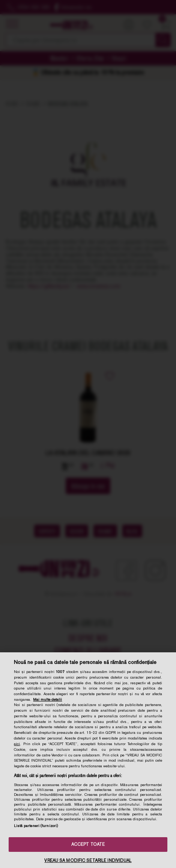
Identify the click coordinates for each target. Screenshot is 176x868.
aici (17, 744)
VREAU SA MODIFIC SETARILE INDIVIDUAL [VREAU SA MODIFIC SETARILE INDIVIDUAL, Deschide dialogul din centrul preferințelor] (88, 860)
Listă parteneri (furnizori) (36, 826)
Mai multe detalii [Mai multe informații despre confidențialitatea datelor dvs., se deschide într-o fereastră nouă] (47, 699)
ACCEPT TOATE (88, 844)
